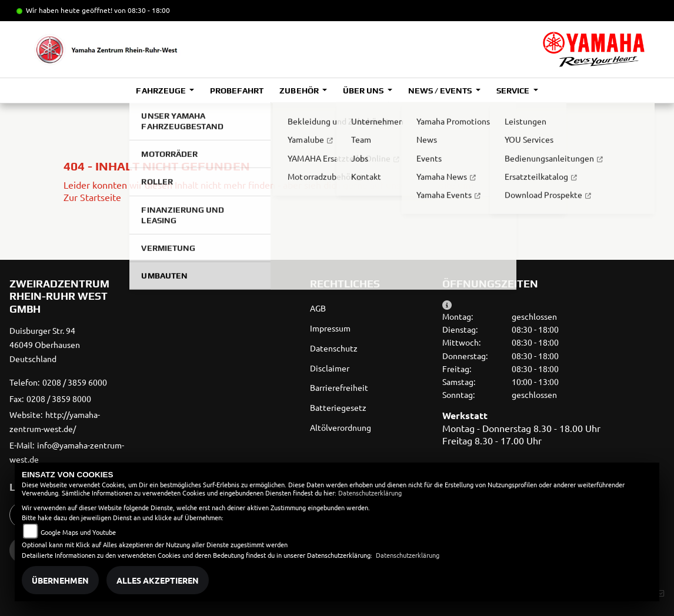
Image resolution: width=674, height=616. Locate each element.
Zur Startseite (92, 197)
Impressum (330, 328)
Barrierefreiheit (339, 387)
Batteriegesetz (338, 407)
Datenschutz (334, 348)
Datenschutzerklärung (370, 493)
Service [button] (514, 91)
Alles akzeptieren (158, 580)
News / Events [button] (441, 91)
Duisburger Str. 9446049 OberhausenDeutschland (45, 344)
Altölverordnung (341, 427)
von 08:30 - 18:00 (142, 10)
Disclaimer (330, 368)
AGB (318, 308)
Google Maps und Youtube (78, 532)
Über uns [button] (364, 91)
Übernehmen (60, 580)
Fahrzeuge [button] (161, 91)
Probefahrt (237, 91)
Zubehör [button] (300, 91)
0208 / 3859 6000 (75, 382)
